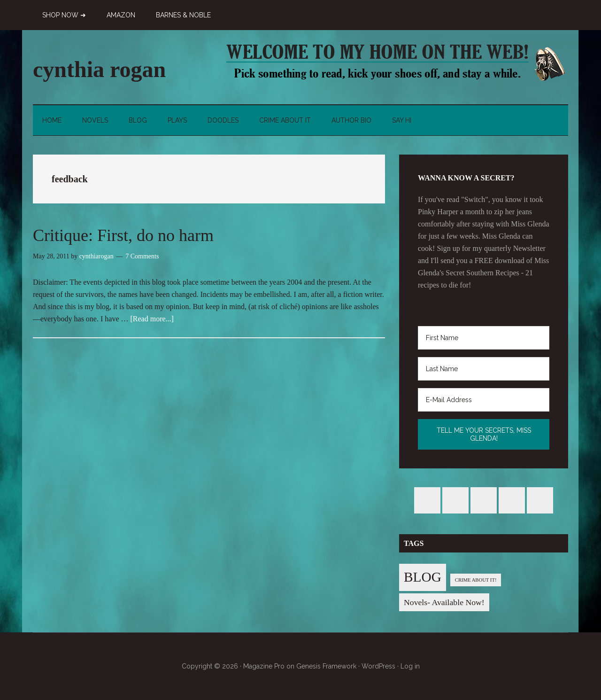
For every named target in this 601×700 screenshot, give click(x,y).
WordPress (378, 666)
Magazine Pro (264, 666)
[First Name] (484, 338)
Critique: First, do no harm (123, 235)
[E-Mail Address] (484, 400)
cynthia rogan (99, 69)
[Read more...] (152, 319)
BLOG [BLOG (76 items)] (423, 577)
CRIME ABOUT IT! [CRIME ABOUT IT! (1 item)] (476, 580)
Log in (410, 666)
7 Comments (142, 256)
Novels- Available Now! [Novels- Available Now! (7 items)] (444, 602)
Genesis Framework (326, 666)
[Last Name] (484, 369)
